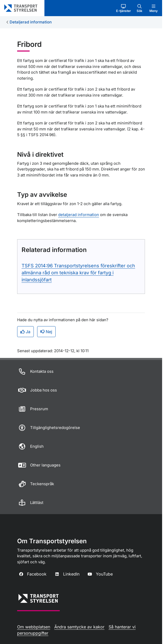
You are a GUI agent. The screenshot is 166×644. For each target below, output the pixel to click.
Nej (46, 332)
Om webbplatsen (34, 627)
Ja (25, 332)
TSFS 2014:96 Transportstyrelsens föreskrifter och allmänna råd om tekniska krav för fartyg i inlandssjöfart (78, 273)
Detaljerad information (31, 22)
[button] (124, 8)
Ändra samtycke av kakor (79, 627)
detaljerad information (79, 215)
